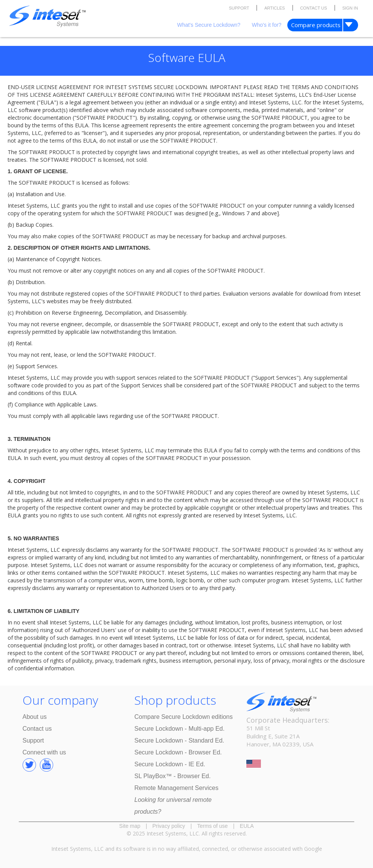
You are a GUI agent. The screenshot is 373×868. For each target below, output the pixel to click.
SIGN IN (350, 8)
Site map (130, 826)
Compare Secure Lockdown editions (183, 717)
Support (33, 740)
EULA (247, 826)
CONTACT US (314, 8)
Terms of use (212, 826)
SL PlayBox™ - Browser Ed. (172, 776)
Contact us (37, 729)
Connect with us (44, 752)
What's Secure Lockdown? (209, 25)
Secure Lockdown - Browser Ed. (178, 752)
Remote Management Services (176, 788)
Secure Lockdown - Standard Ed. (179, 740)
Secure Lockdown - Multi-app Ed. (179, 729)
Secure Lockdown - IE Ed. (170, 764)
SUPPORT (239, 8)
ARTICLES (275, 8)
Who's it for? (266, 25)
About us (35, 717)
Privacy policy (169, 826)
